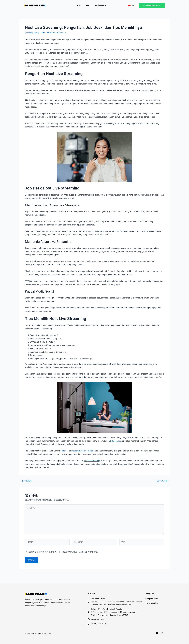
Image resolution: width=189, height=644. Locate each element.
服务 (87, 5)
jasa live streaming (92, 461)
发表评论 (29, 33)
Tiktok (63, 451)
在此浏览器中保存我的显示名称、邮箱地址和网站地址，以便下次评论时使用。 (64, 552)
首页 (79, 5)
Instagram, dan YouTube (82, 451)
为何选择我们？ (100, 5)
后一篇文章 (164, 481)
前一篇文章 (25, 481)
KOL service (115, 441)
